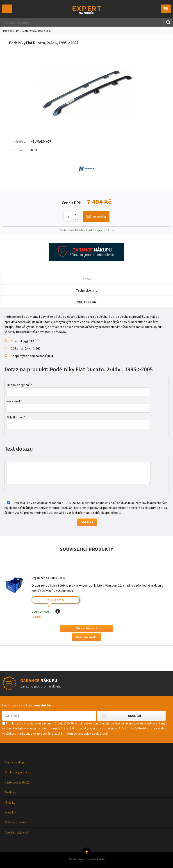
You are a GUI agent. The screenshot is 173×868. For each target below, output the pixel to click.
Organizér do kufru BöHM (49, 578)
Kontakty (10, 812)
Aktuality (10, 802)
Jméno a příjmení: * (19, 385)
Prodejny (10, 792)
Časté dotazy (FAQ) (17, 782)
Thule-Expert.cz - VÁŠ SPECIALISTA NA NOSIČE (87, 10)
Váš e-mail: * (15, 401)
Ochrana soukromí (16, 822)
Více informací (87, 628)
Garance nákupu (15, 762)
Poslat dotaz (87, 302)
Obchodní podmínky (18, 772)
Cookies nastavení (16, 832)
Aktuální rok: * (16, 417)
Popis (87, 279)
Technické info (87, 290)
